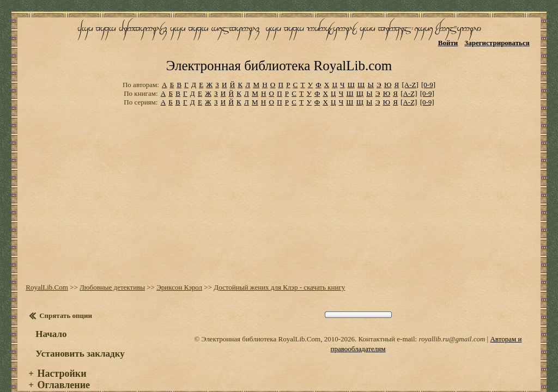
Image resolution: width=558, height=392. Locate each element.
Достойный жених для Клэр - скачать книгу (278, 272)
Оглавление (62, 370)
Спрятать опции (65, 300)
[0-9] (428, 71)
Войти (449, 42)
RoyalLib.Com (46, 272)
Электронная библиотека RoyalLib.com (279, 52)
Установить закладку (79, 338)
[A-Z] (410, 71)
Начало (50, 319)
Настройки (60, 358)
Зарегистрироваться (498, 42)
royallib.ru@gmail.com (452, 324)
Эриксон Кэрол (178, 272)
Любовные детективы (111, 272)
